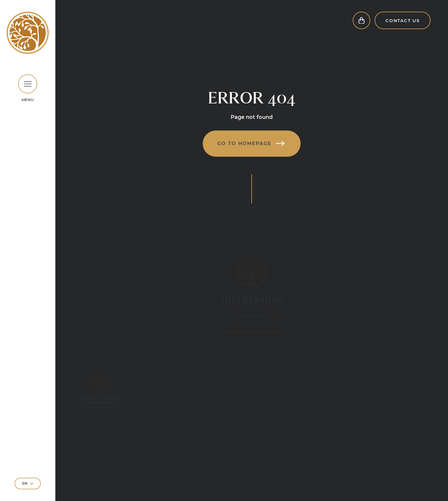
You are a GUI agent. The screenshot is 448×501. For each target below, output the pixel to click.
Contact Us (403, 26)
